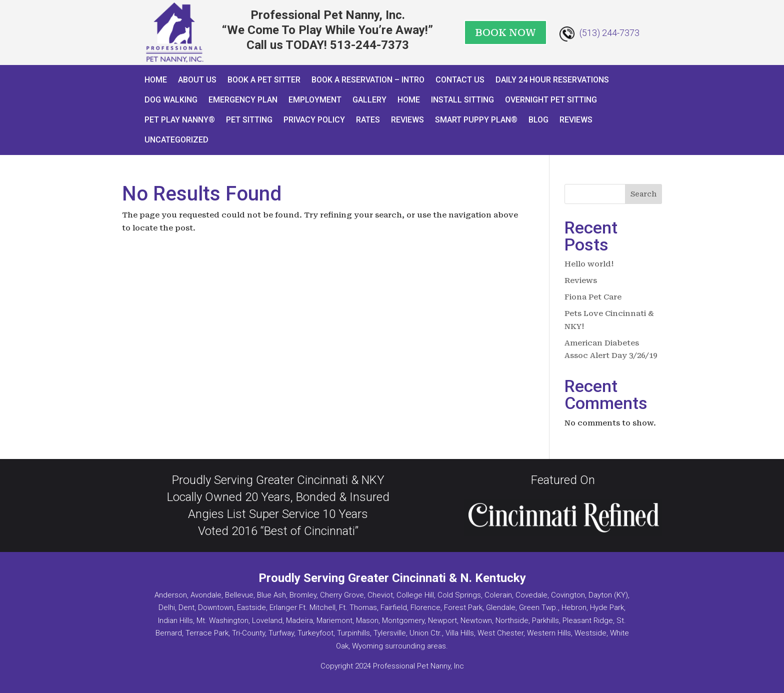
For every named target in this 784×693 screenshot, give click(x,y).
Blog (538, 120)
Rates (368, 120)
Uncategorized (176, 140)
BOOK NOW (505, 32)
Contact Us (460, 80)
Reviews (407, 120)
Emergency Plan (243, 100)
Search (643, 194)
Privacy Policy (314, 120)
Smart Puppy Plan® (476, 120)
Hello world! (589, 264)
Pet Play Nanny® (180, 120)
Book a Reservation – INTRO (368, 80)
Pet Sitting (249, 120)
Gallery (369, 100)
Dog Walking (171, 100)
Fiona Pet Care (593, 297)
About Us (197, 80)
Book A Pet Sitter (264, 80)
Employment (315, 100)
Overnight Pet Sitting (551, 100)
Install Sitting (462, 100)
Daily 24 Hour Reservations (552, 80)
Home (156, 80)
